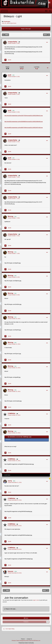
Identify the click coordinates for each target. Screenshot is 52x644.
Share (26, 618)
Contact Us (29, 639)
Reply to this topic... (10, 609)
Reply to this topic (26, 29)
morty (10, 481)
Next (45, 35)
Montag (11, 216)
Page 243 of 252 (26, 35)
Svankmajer (7, 21)
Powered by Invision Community (26, 643)
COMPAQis (12, 413)
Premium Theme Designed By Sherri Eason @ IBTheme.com (26, 641)
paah (10, 75)
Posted (14, 43)
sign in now (36, 600)
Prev (7, 35)
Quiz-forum (13, 23)
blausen (11, 571)
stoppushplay (13, 42)
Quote (10, 60)
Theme (23, 639)
